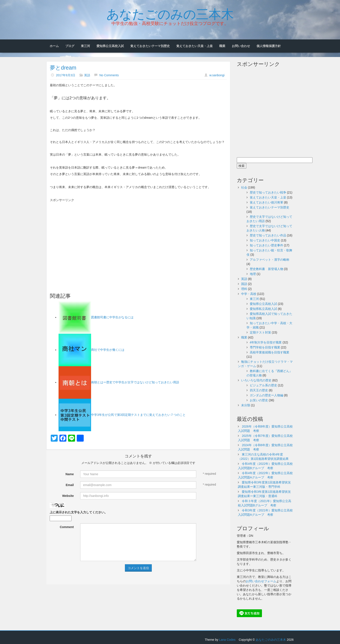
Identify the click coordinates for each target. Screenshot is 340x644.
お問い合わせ (241, 46)
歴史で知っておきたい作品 (268, 235)
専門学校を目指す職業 (265, 347)
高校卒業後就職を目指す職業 (270, 352)
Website (68, 496)
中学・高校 (249, 294)
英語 (87, 75)
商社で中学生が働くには (108, 350)
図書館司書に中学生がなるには (112, 317)
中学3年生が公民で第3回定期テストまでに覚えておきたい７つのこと (138, 415)
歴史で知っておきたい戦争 (268, 192)
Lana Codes (227, 640)
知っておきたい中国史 (265, 240)
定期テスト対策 (260, 332)
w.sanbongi (217, 75)
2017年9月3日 (66, 75)
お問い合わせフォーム (261, 581)
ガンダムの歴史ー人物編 (266, 395)
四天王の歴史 (259, 390)
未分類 (246, 405)
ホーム (54, 46)
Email (70, 485)
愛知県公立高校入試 (110, 46)
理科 (244, 289)
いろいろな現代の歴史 (256, 380)
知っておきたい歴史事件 (266, 245)
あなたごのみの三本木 (170, 13)
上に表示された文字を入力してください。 (78, 512)
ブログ (70, 46)
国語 (244, 284)
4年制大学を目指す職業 (266, 342)
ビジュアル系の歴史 (263, 385)
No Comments (109, 75)
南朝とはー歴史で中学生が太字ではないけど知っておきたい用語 (135, 382)
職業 (222, 46)
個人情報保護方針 (269, 46)
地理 (253, 274)
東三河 (85, 46)
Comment (67, 527)
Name (70, 474)
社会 (244, 187)
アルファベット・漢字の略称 (270, 260)
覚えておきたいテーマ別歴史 (150, 46)
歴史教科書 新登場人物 (266, 269)
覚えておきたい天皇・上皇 (195, 46)
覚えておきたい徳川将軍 (266, 202)
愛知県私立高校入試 (263, 309)
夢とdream (63, 68)
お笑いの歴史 (259, 400)
